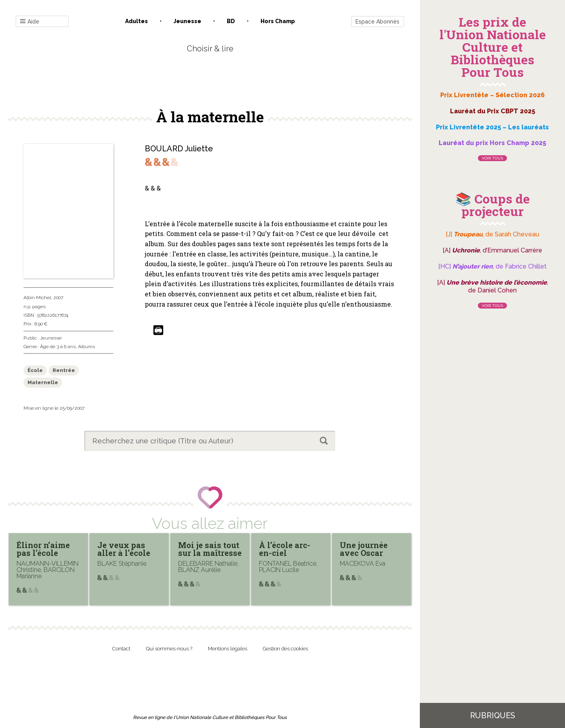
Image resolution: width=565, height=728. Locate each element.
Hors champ (278, 21)
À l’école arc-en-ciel (285, 549)
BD (231, 21)
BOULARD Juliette (179, 149)
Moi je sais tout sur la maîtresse (210, 549)
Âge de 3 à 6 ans (58, 347)
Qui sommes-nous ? (169, 649)
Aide (30, 22)
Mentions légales (228, 649)
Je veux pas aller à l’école (124, 549)
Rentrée (64, 370)
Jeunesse (187, 21)
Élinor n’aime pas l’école (43, 549)
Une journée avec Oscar (364, 549)
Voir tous (492, 158)
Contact (121, 649)
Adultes (137, 21)
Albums (87, 347)
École (35, 370)
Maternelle (43, 382)
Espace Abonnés (377, 22)
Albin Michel (37, 298)
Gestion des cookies (285, 649)
